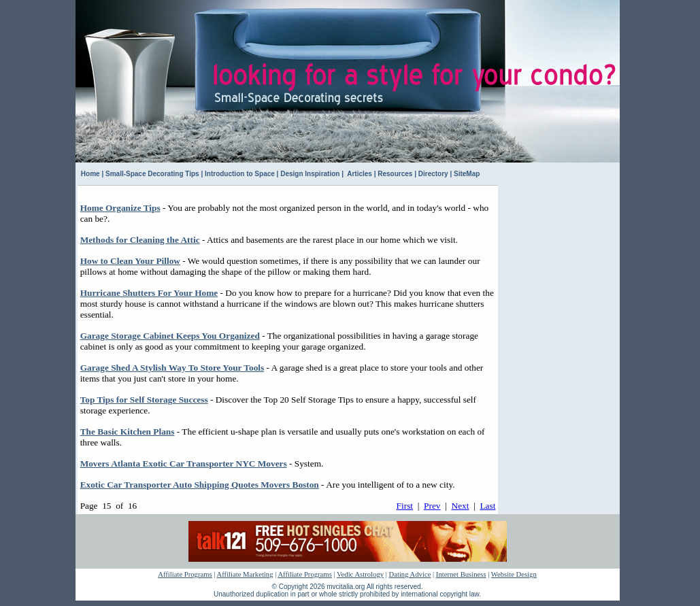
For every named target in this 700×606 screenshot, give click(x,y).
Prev (432, 506)
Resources (395, 174)
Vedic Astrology (360, 574)
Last (487, 506)
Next (461, 506)
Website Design (514, 574)
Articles (359, 174)
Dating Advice (410, 574)
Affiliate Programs (185, 574)
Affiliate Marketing (245, 574)
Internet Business (461, 574)
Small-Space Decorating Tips (152, 174)
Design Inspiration (310, 174)
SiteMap (467, 174)
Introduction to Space (240, 174)
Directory (433, 174)
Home (90, 174)
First (405, 506)
